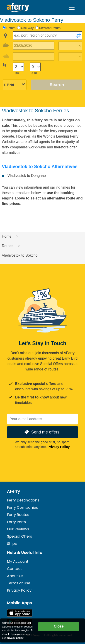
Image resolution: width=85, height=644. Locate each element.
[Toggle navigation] (72, 8)
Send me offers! (42, 432)
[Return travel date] (34, 57)
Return (11, 28)
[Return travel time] (70, 57)
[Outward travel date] (34, 46)
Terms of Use (19, 583)
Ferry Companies (22, 507)
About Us (15, 576)
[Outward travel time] (70, 46)
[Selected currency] (15, 85)
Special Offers (19, 536)
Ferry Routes (18, 515)
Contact (14, 569)
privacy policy (15, 638)
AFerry (14, 491)
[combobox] (48, 36)
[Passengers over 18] (18, 67)
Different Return (50, 28)
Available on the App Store (20, 613)
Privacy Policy (59, 447)
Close (59, 626)
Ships (12, 544)
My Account (18, 561)
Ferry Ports (16, 522)
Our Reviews (18, 529)
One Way (27, 28)
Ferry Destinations (23, 500)
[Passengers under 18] (35, 67)
